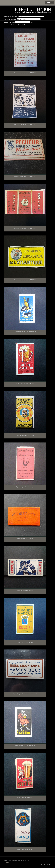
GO (32, 22)
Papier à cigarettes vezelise (25, 797)
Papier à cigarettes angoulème (25, 383)
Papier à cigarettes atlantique (25, 435)
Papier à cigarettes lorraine (25, 642)
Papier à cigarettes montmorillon (25, 746)
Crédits (7, 862)
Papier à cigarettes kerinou (25, 590)
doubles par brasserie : (10, 19)
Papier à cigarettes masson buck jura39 (25, 694)
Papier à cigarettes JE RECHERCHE (25, 73)
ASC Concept (47, 865)
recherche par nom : (9, 22)
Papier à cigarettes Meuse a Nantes (25, 332)
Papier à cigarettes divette (25, 539)
